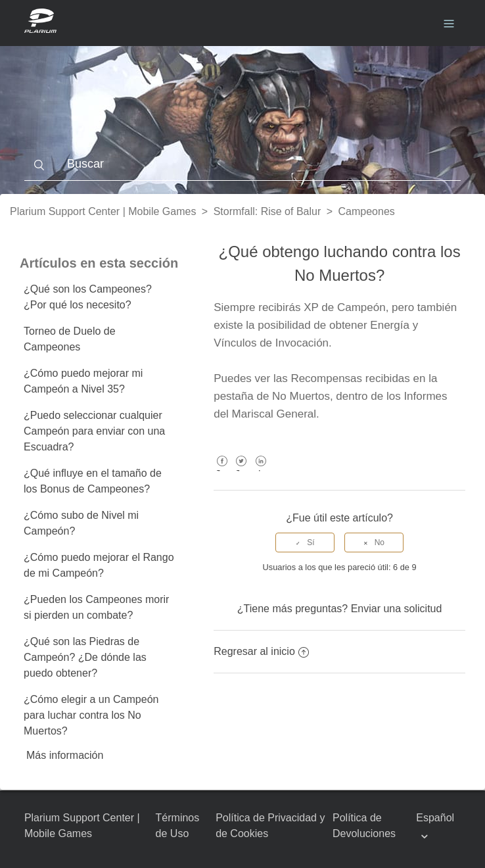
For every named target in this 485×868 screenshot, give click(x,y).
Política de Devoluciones (364, 826)
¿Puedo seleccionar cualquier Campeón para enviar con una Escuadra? (94, 431)
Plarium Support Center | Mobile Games (103, 211)
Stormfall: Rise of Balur (267, 211)
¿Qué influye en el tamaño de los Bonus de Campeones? (93, 481)
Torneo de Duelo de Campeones (70, 339)
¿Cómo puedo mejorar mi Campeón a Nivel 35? (83, 381)
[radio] (305, 542)
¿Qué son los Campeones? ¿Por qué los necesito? (88, 297)
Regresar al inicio (261, 651)
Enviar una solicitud (397, 609)
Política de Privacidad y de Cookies (270, 826)
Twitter (242, 470)
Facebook (222, 470)
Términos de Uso (178, 826)
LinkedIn (261, 470)
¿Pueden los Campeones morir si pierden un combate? (96, 607)
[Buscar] (242, 164)
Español (435, 818)
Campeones (367, 211)
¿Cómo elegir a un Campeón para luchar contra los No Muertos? (91, 715)
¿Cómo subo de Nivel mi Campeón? (81, 523)
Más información (65, 755)
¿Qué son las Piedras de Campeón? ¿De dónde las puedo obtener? (85, 657)
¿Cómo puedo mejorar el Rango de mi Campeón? (99, 565)
